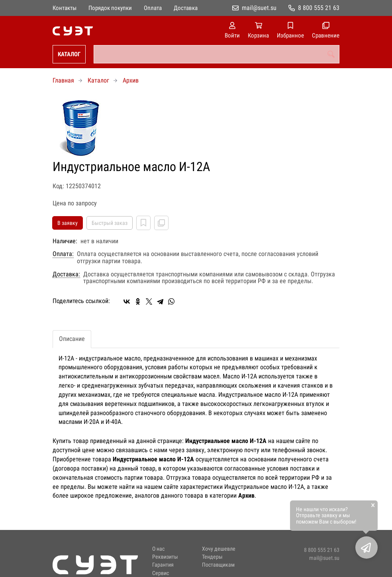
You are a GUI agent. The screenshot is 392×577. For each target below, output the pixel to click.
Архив (131, 80)
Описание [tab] (72, 339)
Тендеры (212, 557)
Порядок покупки (110, 8)
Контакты (65, 8)
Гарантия (163, 565)
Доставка (186, 8)
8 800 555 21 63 (319, 8)
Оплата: (63, 254)
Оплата (153, 8)
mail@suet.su (259, 8)
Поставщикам (218, 565)
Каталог (69, 54)
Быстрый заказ (110, 223)
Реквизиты (165, 557)
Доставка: (66, 274)
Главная (63, 80)
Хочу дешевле (219, 549)
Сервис (161, 573)
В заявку (68, 223)
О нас (158, 549)
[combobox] (217, 54)
